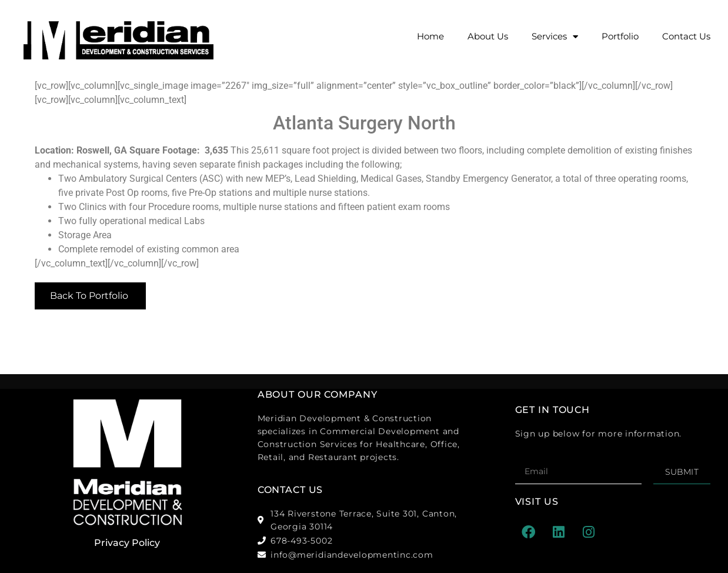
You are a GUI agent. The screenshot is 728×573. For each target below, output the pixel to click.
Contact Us (686, 36)
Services (555, 37)
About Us (488, 36)
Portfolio (620, 36)
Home (430, 36)
